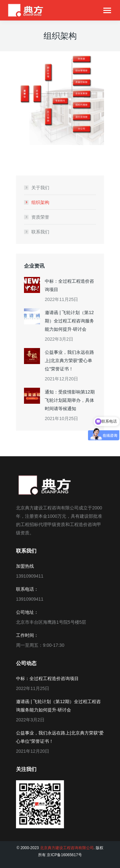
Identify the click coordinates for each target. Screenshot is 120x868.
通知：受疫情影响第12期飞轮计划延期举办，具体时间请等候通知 (70, 400)
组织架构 (40, 202)
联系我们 (40, 232)
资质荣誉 (40, 217)
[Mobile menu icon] (107, 10)
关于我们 (40, 188)
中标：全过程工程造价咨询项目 (69, 285)
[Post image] (32, 285)
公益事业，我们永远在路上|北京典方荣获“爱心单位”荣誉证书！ (69, 361)
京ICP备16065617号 (64, 855)
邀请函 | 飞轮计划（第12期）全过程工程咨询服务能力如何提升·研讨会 (69, 321)
